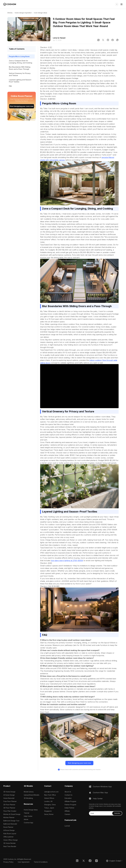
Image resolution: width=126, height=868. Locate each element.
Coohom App (28, 823)
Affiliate (67, 811)
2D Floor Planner (9, 805)
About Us (68, 792)
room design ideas (41, 13)
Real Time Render (10, 846)
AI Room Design (9, 830)
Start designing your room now (22, 106)
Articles (10, 13)
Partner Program (70, 805)
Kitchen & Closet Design (12, 814)
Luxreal (67, 826)
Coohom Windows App (102, 787)
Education (68, 798)
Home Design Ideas (31, 810)
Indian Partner (69, 808)
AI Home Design (9, 795)
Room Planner (8, 827)
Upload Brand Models (32, 795)
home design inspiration (23, 13)
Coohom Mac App (100, 793)
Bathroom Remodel (10, 824)
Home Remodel (9, 798)
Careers (67, 814)
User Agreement (24, 862)
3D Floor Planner (9, 808)
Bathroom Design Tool (11, 821)
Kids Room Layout (10, 834)
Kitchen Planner (9, 817)
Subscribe (117, 813)
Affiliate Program (70, 801)
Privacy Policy (8, 862)
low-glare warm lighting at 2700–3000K (67, 561)
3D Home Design (9, 792)
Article (26, 819)
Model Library (29, 792)
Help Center (28, 816)
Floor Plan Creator (10, 811)
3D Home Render (10, 843)
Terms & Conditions (41, 862)
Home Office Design (11, 840)
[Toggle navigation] (121, 4)
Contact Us (68, 795)
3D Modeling (28, 798)
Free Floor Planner (10, 801)
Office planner (8, 837)
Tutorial (26, 813)
